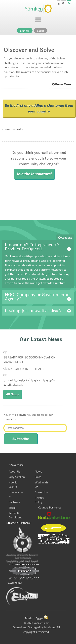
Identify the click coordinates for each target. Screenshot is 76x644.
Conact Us (41, 492)
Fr (64, 3)
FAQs (38, 477)
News (39, 471)
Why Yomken (17, 477)
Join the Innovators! (34, 174)
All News (12, 394)
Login (40, 31)
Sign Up (25, 31)
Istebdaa (50, 627)
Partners (14, 502)
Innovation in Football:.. (26, 369)
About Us (15, 471)
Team (12, 508)
